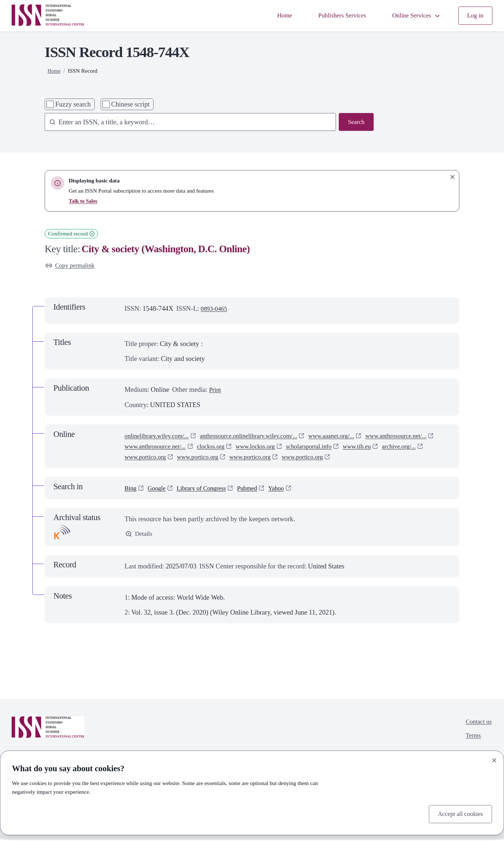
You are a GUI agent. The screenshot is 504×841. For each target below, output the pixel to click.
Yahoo (288, 489)
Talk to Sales (84, 201)
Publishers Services (334, 16)
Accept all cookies (458, 814)
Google (159, 489)
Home (273, 16)
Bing (131, 489)
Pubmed (257, 489)
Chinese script (130, 104)
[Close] (494, 759)
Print (216, 391)
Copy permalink (72, 266)
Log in (474, 16)
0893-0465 (216, 309)
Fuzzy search (73, 104)
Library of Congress (207, 489)
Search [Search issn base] (355, 123)
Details (140, 536)
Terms (471, 739)
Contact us (477, 724)
